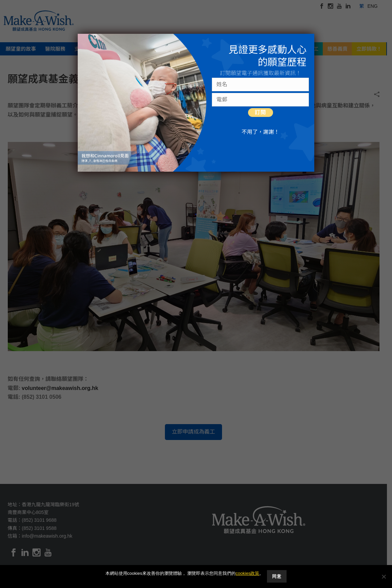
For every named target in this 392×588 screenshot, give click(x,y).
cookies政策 (247, 574)
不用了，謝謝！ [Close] (261, 132)
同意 (277, 577)
